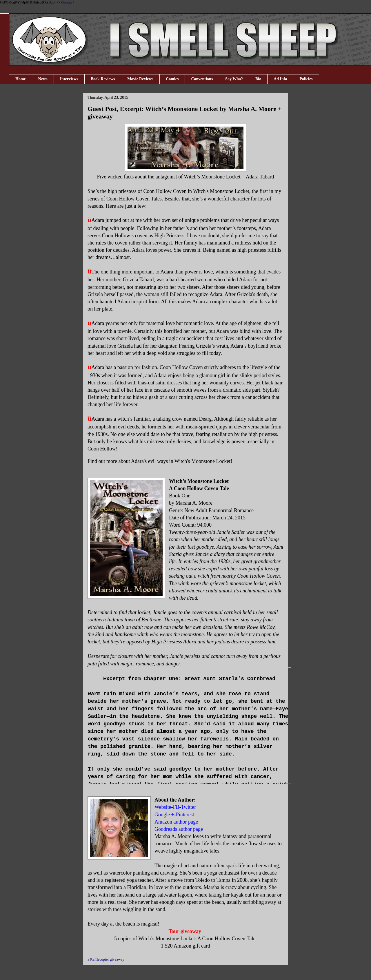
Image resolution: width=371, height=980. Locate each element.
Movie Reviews (140, 79)
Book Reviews (103, 79)
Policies (306, 79)
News (43, 79)
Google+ (68, 2)
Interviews (69, 79)
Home (21, 79)
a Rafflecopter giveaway (106, 959)
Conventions (202, 79)
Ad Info (280, 79)
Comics (172, 79)
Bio (258, 79)
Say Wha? (234, 79)
